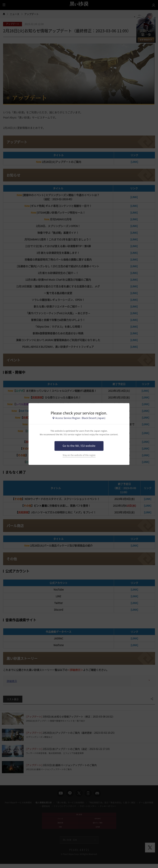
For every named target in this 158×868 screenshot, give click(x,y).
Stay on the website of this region (79, 455)
